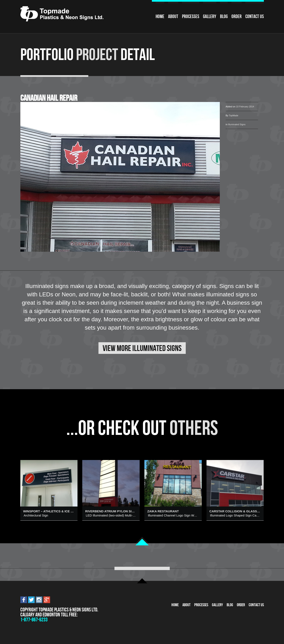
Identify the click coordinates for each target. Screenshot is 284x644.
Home (160, 16)
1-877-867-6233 (34, 620)
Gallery (210, 16)
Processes (191, 16)
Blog (224, 16)
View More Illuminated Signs (142, 348)
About (173, 16)
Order (237, 16)
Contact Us (255, 16)
